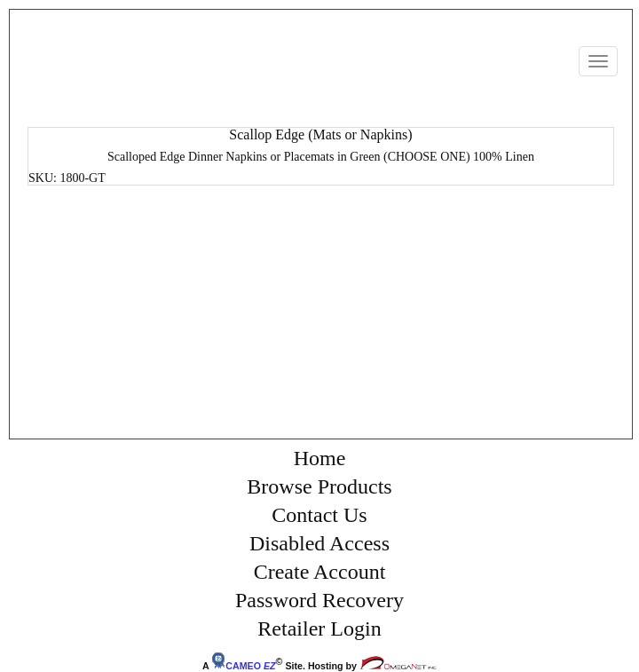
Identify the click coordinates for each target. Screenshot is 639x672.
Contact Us (319, 515)
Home (320, 458)
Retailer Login (319, 629)
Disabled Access (319, 543)
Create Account (320, 572)
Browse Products (319, 486)
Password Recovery (319, 600)
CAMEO (243, 666)
